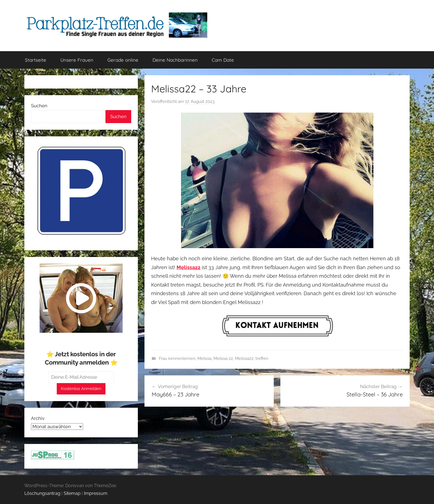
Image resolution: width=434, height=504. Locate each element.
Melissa (204, 358)
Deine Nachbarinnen (175, 60)
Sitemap (72, 493)
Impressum (96, 493)
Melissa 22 (223, 358)
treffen (262, 358)
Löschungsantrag (42, 493)
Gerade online (123, 60)
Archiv (38, 418)
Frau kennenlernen (177, 358)
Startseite (36, 60)
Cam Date (223, 60)
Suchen (39, 106)
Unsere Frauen (77, 60)
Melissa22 (244, 358)
